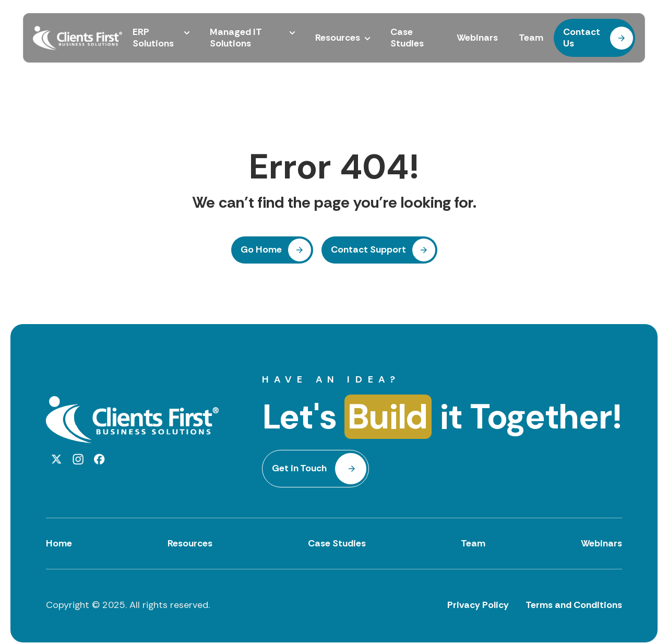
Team (473, 543)
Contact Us (582, 38)
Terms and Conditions (574, 605)
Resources (190, 543)
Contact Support (368, 249)
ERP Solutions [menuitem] (153, 38)
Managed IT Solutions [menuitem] (236, 38)
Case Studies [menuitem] (407, 38)
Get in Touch (299, 468)
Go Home (261, 249)
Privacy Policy (478, 605)
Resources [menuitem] (338, 38)
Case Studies (337, 543)
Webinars (601, 543)
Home (59, 543)
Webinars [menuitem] (477, 38)
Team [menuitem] (531, 38)
